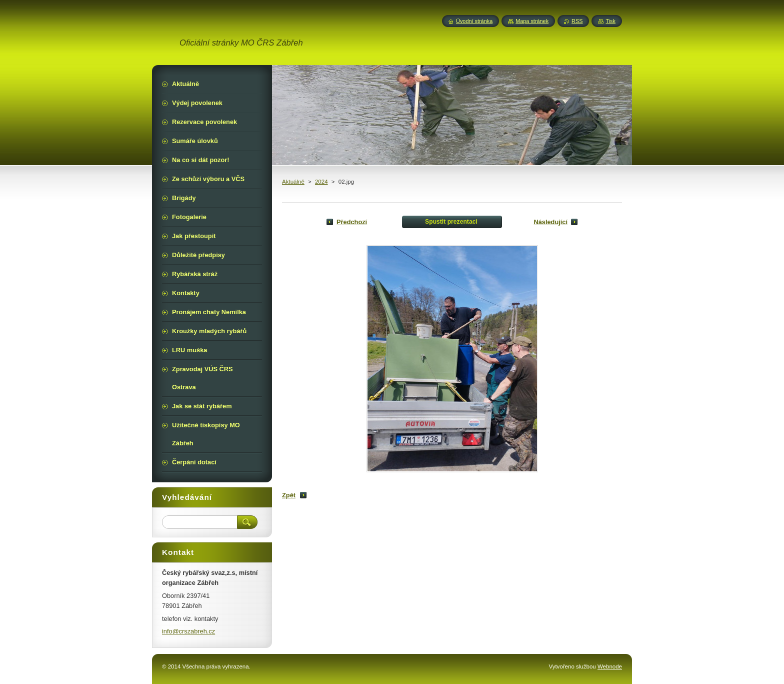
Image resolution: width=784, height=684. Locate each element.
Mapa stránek (532, 21)
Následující (550, 222)
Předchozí (352, 222)
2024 (321, 182)
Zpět (289, 495)
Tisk (610, 21)
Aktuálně (293, 182)
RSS (577, 21)
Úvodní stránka (474, 21)
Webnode (610, 666)
